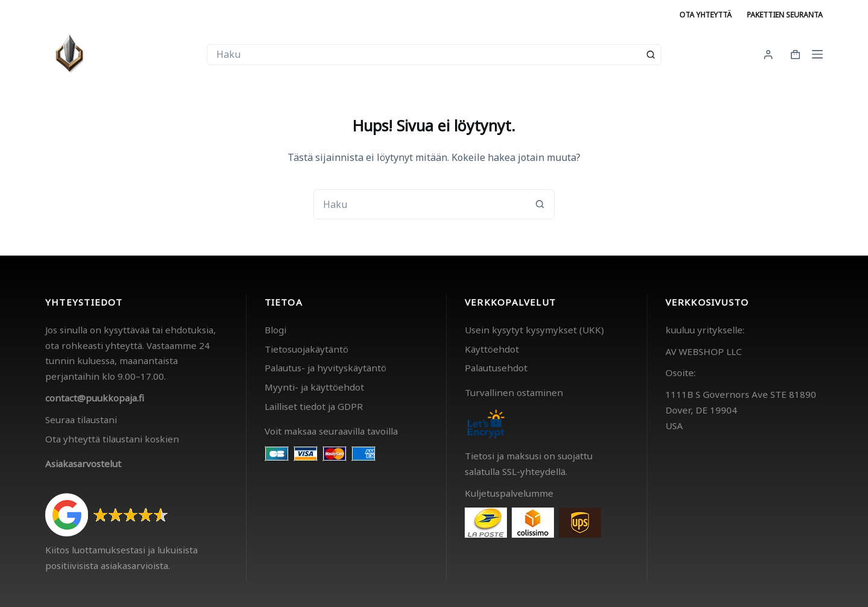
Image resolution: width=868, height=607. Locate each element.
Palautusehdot (496, 368)
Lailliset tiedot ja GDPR (314, 406)
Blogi (275, 330)
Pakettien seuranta (785, 15)
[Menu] (817, 54)
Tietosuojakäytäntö (307, 349)
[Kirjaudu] (768, 55)
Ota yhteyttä (706, 15)
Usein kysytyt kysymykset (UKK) (534, 330)
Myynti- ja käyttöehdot (314, 387)
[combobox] (424, 55)
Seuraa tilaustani (81, 420)
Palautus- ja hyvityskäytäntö (325, 368)
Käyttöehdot (492, 349)
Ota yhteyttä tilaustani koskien (112, 439)
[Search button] (651, 55)
